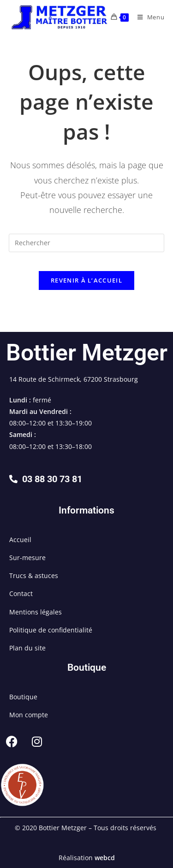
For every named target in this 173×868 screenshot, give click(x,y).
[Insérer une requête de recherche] (87, 243)
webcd (105, 858)
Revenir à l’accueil (86, 280)
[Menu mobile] (148, 17)
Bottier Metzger (87, 353)
